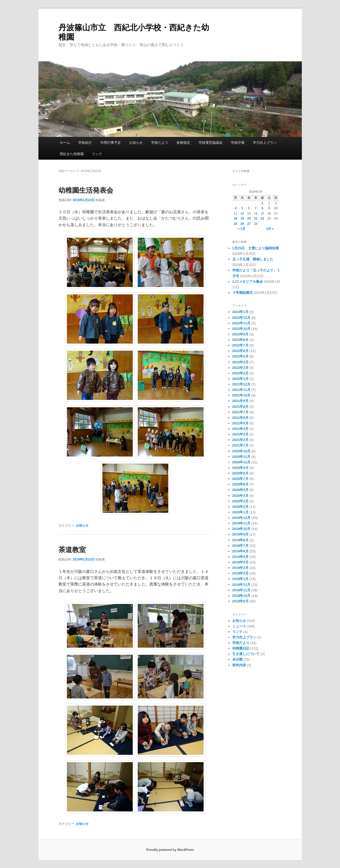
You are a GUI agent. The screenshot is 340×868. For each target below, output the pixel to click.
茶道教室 (72, 550)
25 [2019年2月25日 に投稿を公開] (236, 224)
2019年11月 (241, 523)
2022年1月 (240, 379)
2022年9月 (240, 334)
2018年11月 (241, 590)
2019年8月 (240, 540)
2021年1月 (240, 445)
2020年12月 (241, 451)
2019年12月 (241, 518)
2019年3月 (240, 568)
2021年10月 (241, 395)
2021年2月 (240, 440)
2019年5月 (240, 557)
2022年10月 (241, 329)
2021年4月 (240, 429)
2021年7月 (240, 412)
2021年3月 (240, 434)
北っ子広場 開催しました (253, 259)
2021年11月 (241, 390)
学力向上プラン (265, 143)
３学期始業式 (243, 293)
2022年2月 (240, 373)
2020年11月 (241, 457)
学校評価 (238, 143)
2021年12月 (241, 384)
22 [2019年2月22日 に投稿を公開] (262, 219)
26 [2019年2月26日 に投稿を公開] (242, 224)
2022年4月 (240, 362)
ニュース (239, 626)
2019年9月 (240, 534)
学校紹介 (85, 143)
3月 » (270, 229)
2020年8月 (240, 473)
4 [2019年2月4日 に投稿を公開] (236, 208)
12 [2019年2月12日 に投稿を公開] (242, 214)
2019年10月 (241, 529)
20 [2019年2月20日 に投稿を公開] (249, 219)
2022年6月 (240, 351)
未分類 (237, 659)
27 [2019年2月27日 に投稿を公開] (249, 224)
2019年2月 (240, 573)
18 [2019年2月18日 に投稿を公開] (236, 219)
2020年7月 (240, 479)
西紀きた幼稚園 (72, 154)
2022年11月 (241, 323)
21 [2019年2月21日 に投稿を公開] (256, 219)
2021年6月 (240, 418)
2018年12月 (241, 585)
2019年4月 (240, 562)
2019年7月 (240, 546)
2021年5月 (240, 423)
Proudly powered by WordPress (170, 850)
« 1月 (242, 229)
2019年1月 (240, 579)
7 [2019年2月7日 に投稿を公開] (256, 208)
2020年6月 (240, 484)
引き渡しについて (246, 654)
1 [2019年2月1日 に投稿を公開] (262, 203)
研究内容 (239, 665)
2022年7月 (240, 345)
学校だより (160, 143)
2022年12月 (241, 318)
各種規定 (183, 143)
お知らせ (136, 143)
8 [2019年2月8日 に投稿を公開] (262, 208)
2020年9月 (240, 468)
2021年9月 (240, 401)
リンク (97, 154)
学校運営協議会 (211, 143)
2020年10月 (241, 462)
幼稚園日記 (241, 648)
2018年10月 (241, 596)
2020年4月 (240, 496)
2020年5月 (240, 490)
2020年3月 (240, 501)
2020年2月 (240, 507)
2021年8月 (240, 407)
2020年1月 (240, 512)
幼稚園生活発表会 (86, 190)
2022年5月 (240, 356)
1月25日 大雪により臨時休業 (256, 248)
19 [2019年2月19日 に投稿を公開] (242, 219)
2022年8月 (240, 340)
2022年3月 (240, 368)
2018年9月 (240, 601)
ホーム (65, 143)
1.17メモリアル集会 (248, 282)
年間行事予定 (111, 143)
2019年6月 (240, 551)
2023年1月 (240, 312)
